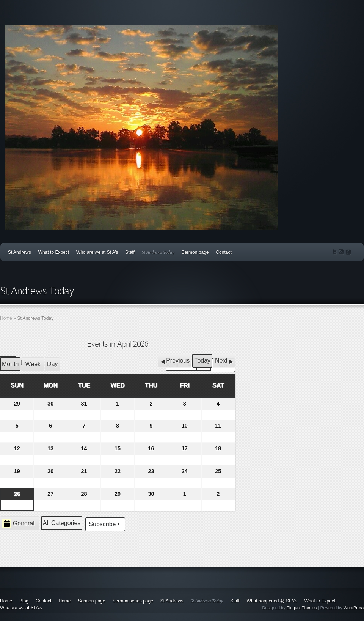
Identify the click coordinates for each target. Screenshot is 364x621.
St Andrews (20, 252)
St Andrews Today (158, 252)
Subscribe (105, 524)
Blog (24, 601)
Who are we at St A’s (97, 252)
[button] (175, 361)
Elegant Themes (302, 608)
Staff (130, 252)
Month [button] (10, 364)
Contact (224, 252)
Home (6, 318)
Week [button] (33, 364)
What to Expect (54, 252)
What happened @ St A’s (272, 601)
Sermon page (195, 252)
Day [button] (52, 364)
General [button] (18, 524)
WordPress (354, 608)
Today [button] (202, 361)
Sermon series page (133, 601)
